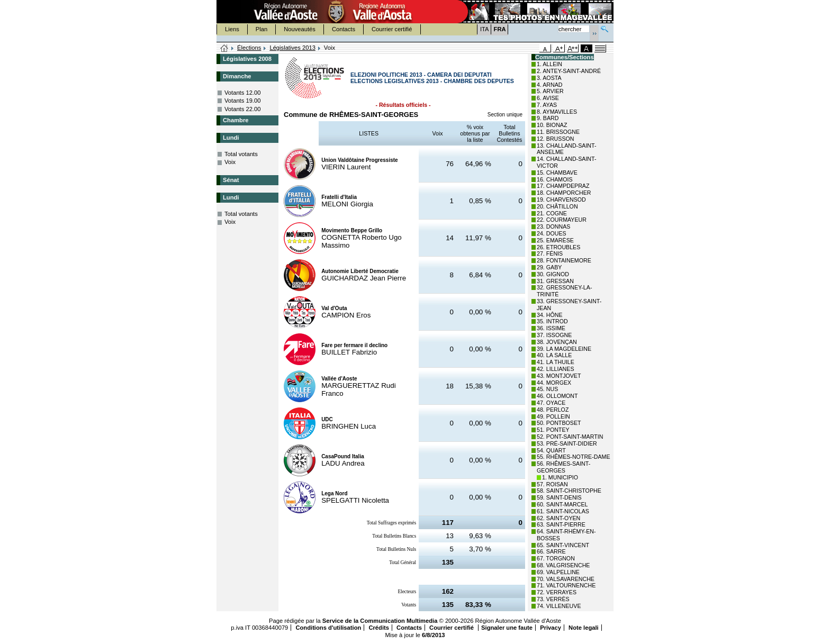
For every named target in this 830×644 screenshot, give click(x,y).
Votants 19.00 (242, 101)
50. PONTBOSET (559, 423)
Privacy (551, 628)
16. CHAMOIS (555, 179)
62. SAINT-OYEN (558, 518)
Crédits (379, 628)
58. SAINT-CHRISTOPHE (569, 491)
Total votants (241, 154)
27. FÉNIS (550, 253)
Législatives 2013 (292, 48)
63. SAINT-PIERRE (561, 524)
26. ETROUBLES (558, 247)
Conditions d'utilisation (328, 628)
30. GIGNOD (553, 274)
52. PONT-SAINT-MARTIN (570, 437)
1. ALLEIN (549, 64)
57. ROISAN (552, 484)
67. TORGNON (556, 558)
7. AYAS (547, 105)
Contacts (344, 29)
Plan (261, 29)
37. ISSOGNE (554, 335)
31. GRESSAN (555, 281)
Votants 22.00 (242, 109)
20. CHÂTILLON (557, 206)
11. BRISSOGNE (558, 132)
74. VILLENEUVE (559, 606)
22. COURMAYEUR (562, 220)
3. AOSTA (549, 78)
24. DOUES (552, 233)
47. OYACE (551, 403)
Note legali (584, 628)
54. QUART (551, 450)
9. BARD (548, 118)
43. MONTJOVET (559, 376)
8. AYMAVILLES (557, 112)
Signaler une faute (507, 628)
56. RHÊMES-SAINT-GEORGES (563, 467)
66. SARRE (551, 551)
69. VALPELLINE (558, 572)
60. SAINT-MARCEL (562, 504)
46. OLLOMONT (557, 396)
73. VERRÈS (553, 599)
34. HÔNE (550, 315)
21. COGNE (552, 213)
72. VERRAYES (557, 592)
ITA (485, 29)
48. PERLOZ (553, 410)
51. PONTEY (553, 430)
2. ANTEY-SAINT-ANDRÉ (569, 71)
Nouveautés (300, 29)
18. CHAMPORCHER (564, 193)
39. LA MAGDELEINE (564, 349)
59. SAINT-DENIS (559, 497)
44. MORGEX (554, 383)
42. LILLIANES (556, 369)
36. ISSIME (551, 328)
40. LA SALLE (554, 355)
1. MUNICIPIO (560, 477)
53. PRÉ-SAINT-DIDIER (567, 443)
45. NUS (547, 389)
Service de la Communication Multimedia (380, 621)
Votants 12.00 (242, 93)
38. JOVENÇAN (557, 342)
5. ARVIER (550, 91)
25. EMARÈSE (555, 240)
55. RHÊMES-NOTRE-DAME (574, 457)
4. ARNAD (550, 85)
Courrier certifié (392, 29)
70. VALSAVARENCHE (566, 579)
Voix (230, 162)
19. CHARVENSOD (561, 199)
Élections (249, 48)
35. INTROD (552, 321)
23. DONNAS (553, 226)
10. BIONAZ (552, 125)
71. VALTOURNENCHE (566, 585)
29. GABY (549, 267)
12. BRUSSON (555, 139)
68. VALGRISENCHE (563, 565)
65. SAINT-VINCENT (563, 545)
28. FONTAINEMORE (564, 260)
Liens (232, 29)
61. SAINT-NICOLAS (563, 511)
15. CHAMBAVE (557, 173)
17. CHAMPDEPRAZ (563, 186)
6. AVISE (548, 98)
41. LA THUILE (556, 362)
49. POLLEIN (553, 416)
